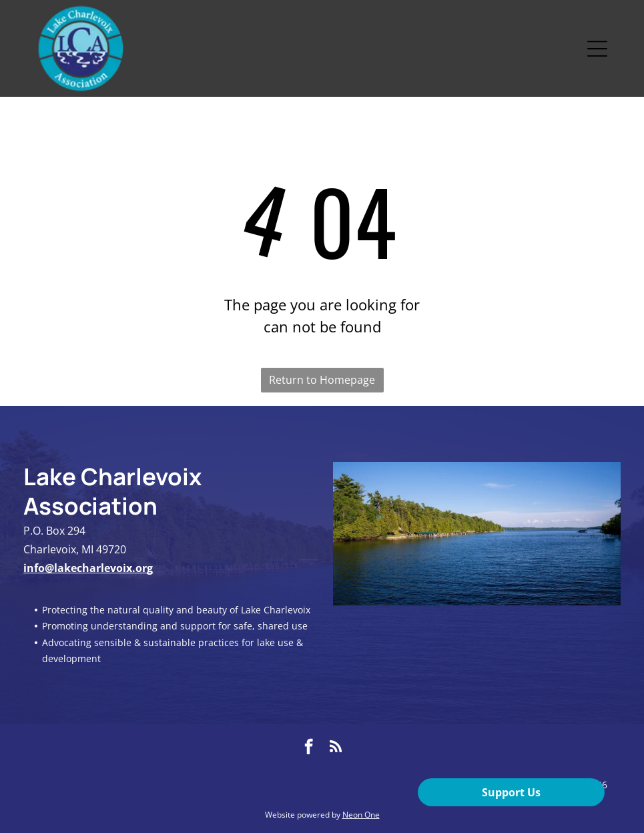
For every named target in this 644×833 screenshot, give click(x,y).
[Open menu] (597, 49)
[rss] (335, 748)
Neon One (361, 815)
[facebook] (309, 748)
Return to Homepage (322, 380)
